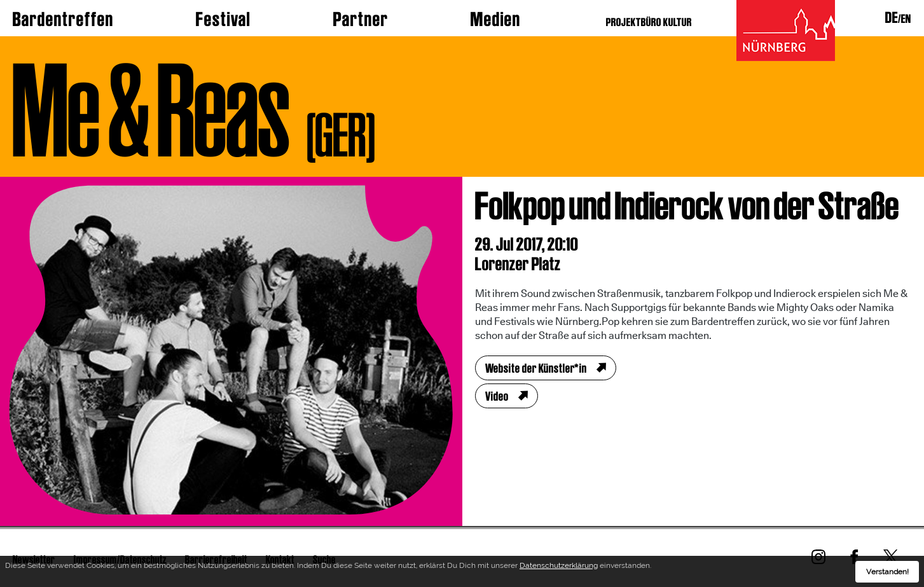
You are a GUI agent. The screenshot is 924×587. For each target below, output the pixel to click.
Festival (223, 19)
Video (497, 396)
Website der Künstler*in (536, 368)
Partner (361, 19)
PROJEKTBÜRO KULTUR (649, 22)
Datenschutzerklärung (559, 568)
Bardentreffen (63, 19)
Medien (496, 19)
